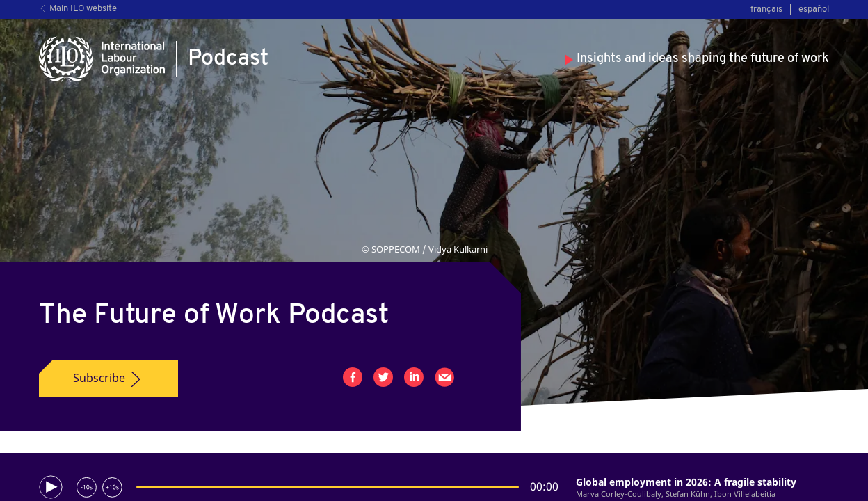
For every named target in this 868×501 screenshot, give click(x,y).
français (766, 9)
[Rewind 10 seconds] (87, 487)
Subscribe (108, 379)
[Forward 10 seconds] (112, 487)
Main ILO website (78, 9)
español (814, 9)
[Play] (51, 487)
